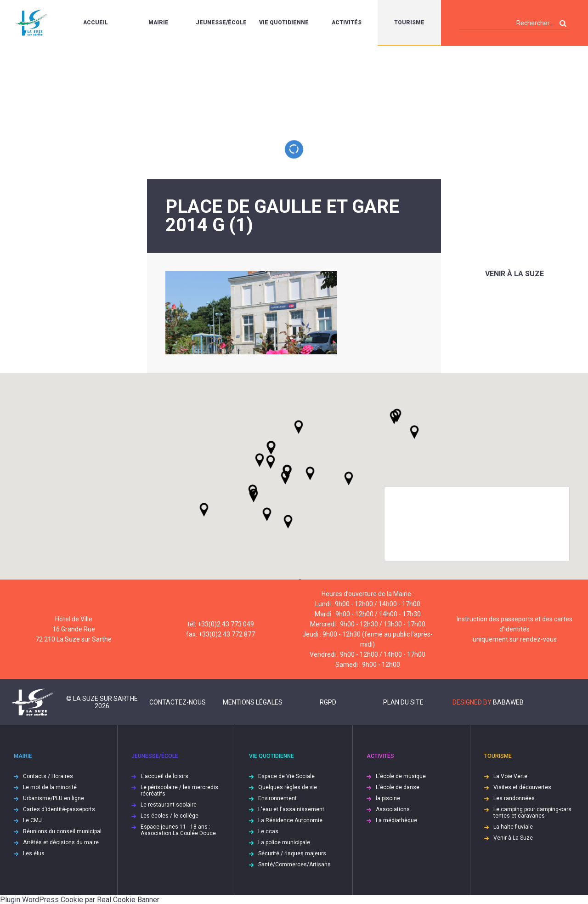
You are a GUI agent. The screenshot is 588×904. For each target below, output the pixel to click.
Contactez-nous (178, 702)
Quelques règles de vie (288, 787)
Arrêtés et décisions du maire (61, 842)
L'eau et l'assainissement (291, 809)
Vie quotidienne (284, 23)
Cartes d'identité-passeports (59, 809)
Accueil (96, 23)
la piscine (388, 798)
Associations (393, 809)
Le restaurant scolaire (169, 805)
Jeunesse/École (221, 23)
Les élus (34, 853)
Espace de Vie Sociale (286, 776)
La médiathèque (396, 820)
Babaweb (508, 702)
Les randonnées (514, 798)
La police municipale (284, 842)
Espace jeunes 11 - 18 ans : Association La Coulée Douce (178, 830)
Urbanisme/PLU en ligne (54, 798)
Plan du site (403, 702)
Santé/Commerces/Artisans (294, 864)
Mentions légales (253, 702)
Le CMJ (32, 820)
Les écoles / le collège (170, 816)
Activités (347, 23)
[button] (310, 473)
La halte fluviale (513, 827)
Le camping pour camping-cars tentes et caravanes (532, 813)
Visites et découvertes (522, 787)
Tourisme (409, 23)
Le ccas (268, 831)
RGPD (328, 702)
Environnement (277, 798)
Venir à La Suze (514, 274)
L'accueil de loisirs (164, 776)
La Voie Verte (510, 776)
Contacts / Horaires (48, 776)
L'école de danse (398, 787)
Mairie (158, 23)
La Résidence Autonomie (290, 820)
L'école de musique (401, 776)
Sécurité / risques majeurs (292, 853)
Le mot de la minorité (50, 787)
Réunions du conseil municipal (62, 831)
